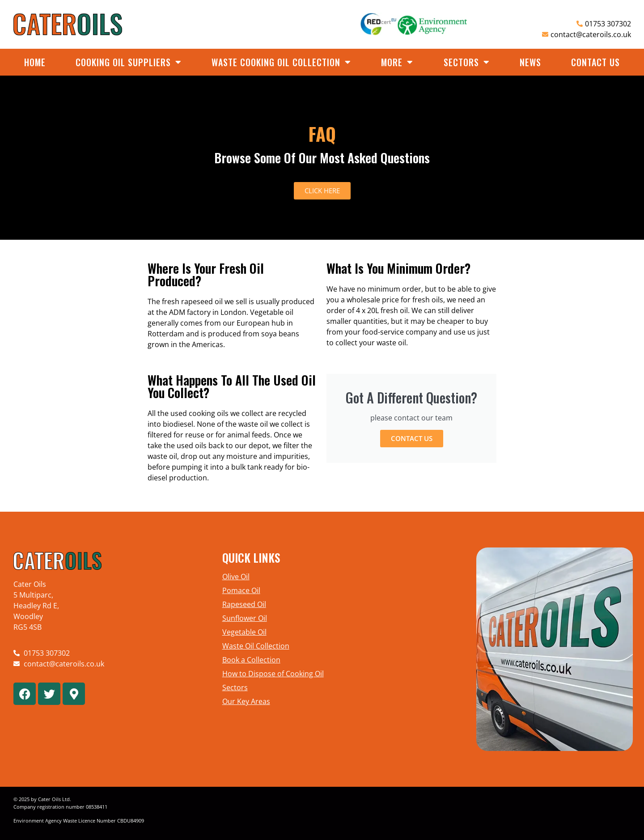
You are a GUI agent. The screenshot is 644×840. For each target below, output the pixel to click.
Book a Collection (251, 660)
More (397, 62)
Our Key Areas (246, 701)
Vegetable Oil (244, 632)
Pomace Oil (241, 590)
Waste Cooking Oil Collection (281, 62)
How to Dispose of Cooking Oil (273, 674)
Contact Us (595, 62)
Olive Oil (236, 577)
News (530, 62)
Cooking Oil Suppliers (129, 62)
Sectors (467, 62)
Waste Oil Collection (256, 646)
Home (35, 62)
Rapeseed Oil (244, 604)
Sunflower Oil (245, 618)
